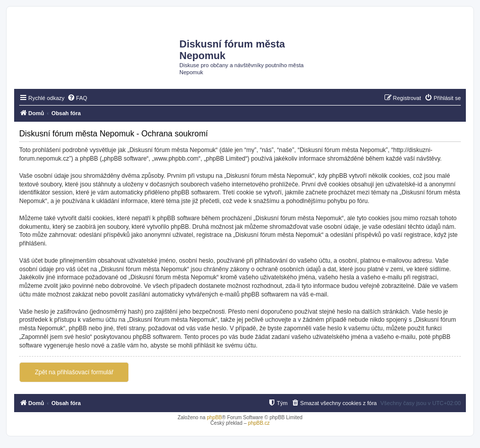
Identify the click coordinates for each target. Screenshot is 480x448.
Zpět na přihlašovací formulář (74, 372)
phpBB (214, 417)
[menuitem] (77, 98)
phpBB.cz (259, 423)
